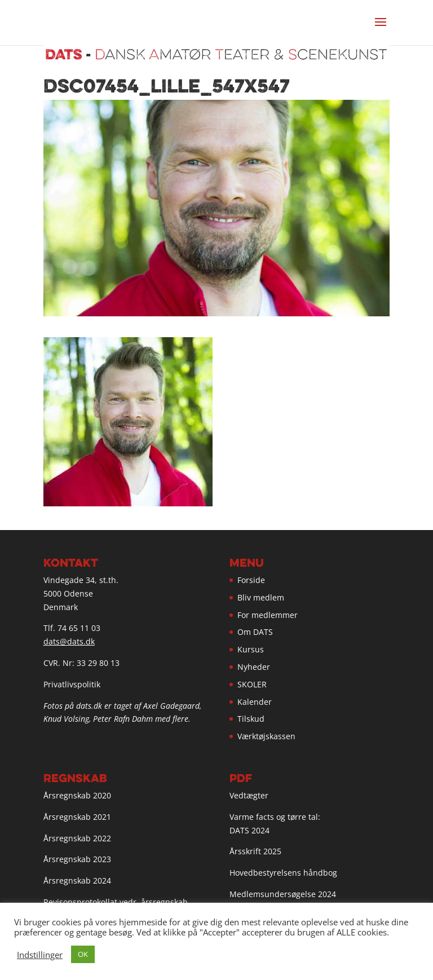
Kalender (255, 702)
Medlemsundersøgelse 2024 (283, 894)
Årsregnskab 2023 (77, 859)
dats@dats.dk (69, 641)
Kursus (251, 649)
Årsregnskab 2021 (77, 817)
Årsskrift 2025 (255, 851)
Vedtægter (249, 795)
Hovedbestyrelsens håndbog (283, 873)
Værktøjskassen (266, 736)
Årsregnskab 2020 (77, 795)
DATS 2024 (249, 830)
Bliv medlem (261, 597)
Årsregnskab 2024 (77, 880)
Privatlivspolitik (72, 684)
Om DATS (255, 632)
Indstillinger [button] (40, 955)
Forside (251, 580)
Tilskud (251, 719)
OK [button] (83, 954)
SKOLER (252, 684)
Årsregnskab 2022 (77, 838)
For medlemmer (268, 615)
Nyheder (254, 667)
